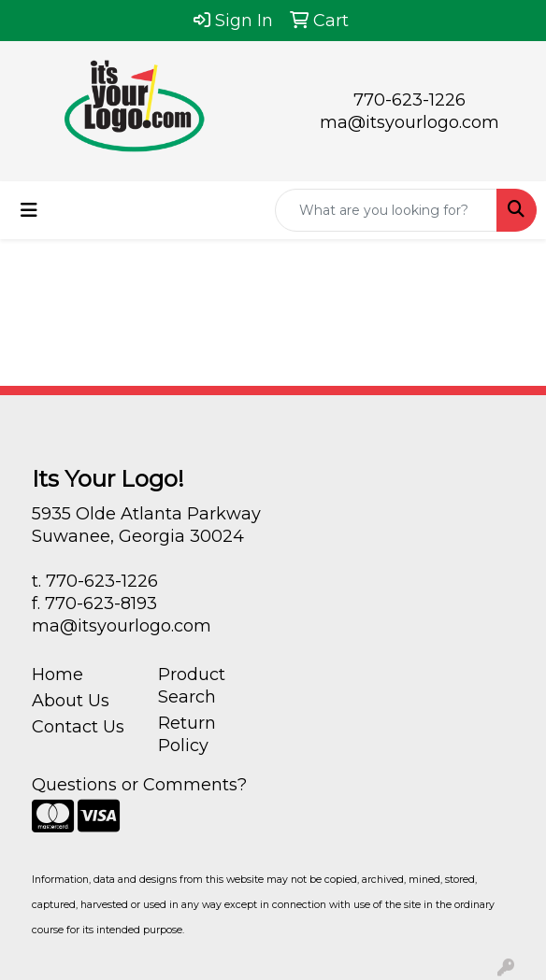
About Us (71, 701)
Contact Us (78, 727)
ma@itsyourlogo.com (409, 122)
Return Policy (187, 734)
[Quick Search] (386, 210)
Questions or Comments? (139, 785)
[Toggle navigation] (29, 210)
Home (57, 675)
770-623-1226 (409, 100)
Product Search (192, 686)
